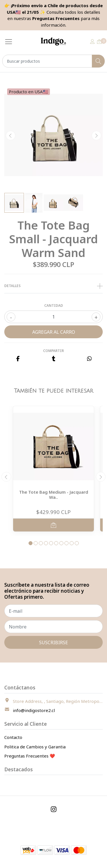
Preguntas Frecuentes (56, 18)
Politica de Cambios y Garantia (35, 747)
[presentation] (11, 136)
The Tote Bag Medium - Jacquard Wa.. (54, 495)
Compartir (53, 351)
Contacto (13, 737)
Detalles (53, 286)
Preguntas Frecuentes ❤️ (30, 756)
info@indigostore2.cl (34, 710)
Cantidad (54, 306)
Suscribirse (53, 642)
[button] (31, 543)
